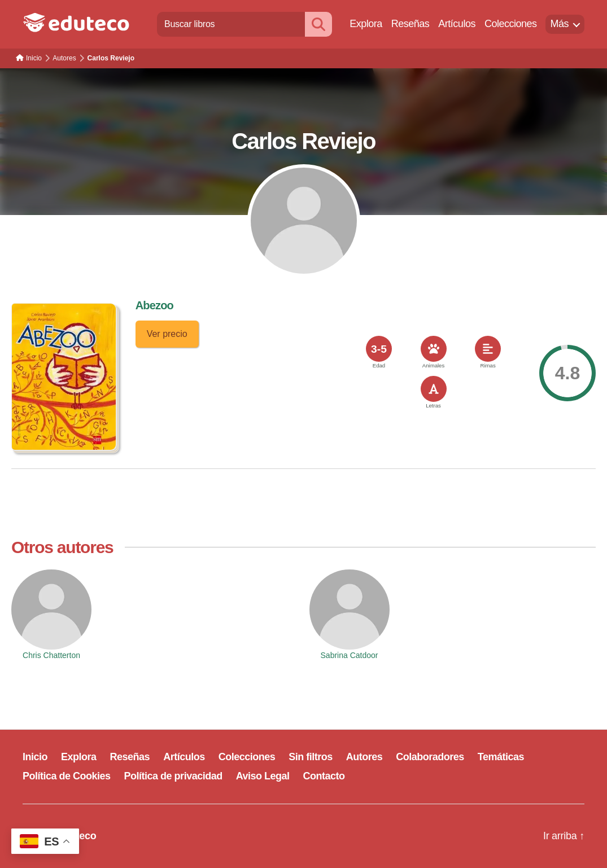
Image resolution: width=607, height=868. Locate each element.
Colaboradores (430, 757)
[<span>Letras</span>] (434, 389)
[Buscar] (318, 24)
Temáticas (501, 757)
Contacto (324, 776)
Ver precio (167, 334)
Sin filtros (311, 757)
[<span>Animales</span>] (434, 349)
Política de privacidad (173, 776)
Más (559, 24)
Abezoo (154, 305)
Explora (366, 24)
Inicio (35, 757)
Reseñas (411, 24)
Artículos (457, 24)
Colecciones (511, 24)
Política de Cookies (67, 776)
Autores (364, 757)
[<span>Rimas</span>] (488, 349)
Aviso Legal (263, 776)
